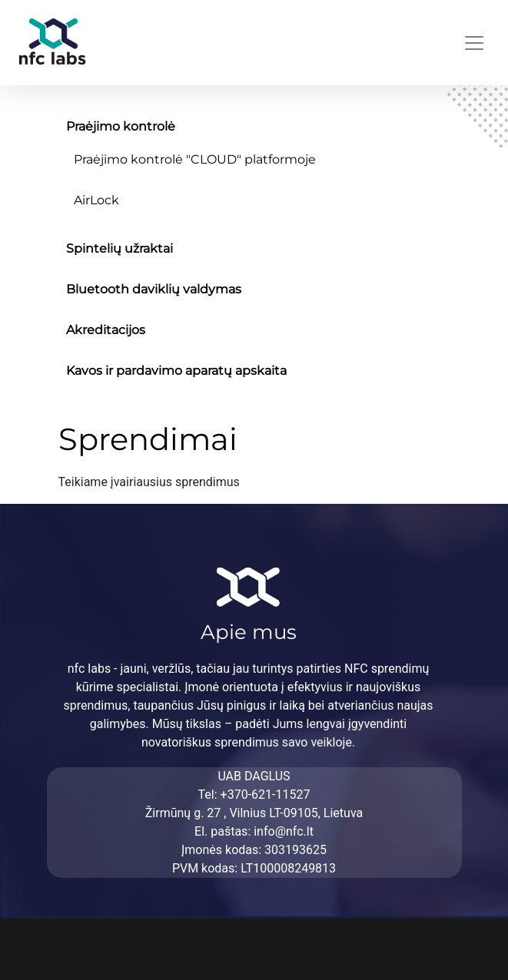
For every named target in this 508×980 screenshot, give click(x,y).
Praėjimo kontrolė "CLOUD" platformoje (195, 159)
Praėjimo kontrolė (121, 126)
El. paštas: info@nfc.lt (254, 831)
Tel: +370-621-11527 (254, 795)
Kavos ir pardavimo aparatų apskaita (176, 371)
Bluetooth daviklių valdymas (154, 289)
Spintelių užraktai (120, 248)
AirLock (96, 200)
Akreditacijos (106, 330)
